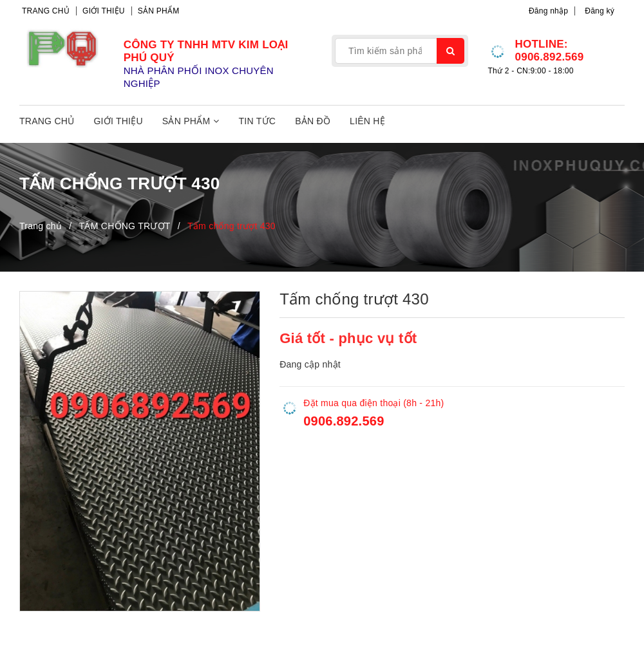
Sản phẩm (159, 11)
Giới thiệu (104, 11)
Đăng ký (600, 11)
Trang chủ (46, 11)
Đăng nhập (548, 11)
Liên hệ (367, 121)
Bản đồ (313, 121)
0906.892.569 (549, 57)
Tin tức (258, 121)
